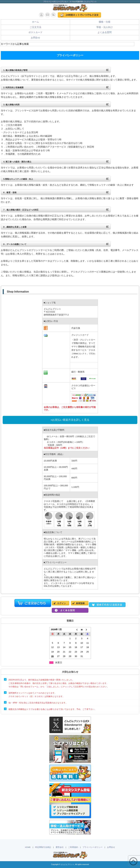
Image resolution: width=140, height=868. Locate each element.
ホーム (35, 22)
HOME (28, 847)
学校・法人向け (105, 27)
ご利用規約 (73, 847)
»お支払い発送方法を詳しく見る (70, 420)
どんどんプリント (67, 864)
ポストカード (35, 32)
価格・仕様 (105, 22)
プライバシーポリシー (93, 847)
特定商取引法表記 (43, 847)
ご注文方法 (35, 27)
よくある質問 (105, 32)
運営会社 (60, 847)
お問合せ (35, 38)
